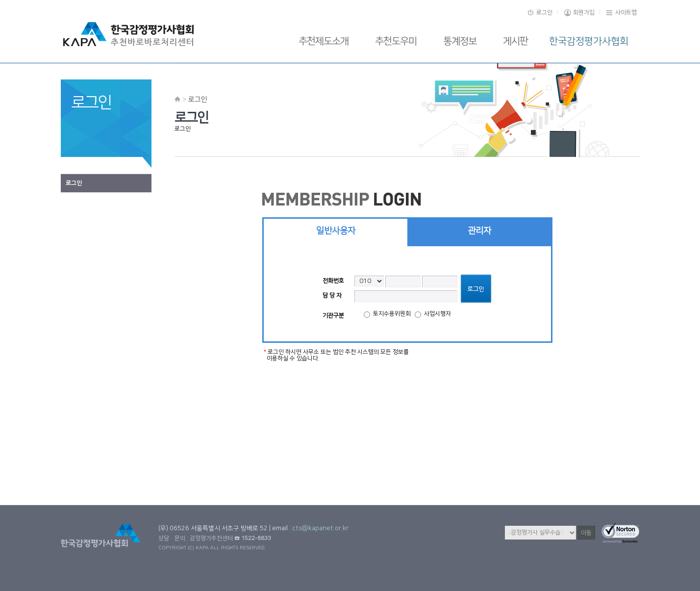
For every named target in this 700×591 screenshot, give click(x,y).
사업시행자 (433, 314)
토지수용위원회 (387, 314)
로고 (133, 34)
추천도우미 (396, 41)
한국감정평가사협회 (589, 41)
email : (310, 528)
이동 (586, 533)
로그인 (544, 13)
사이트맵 (626, 13)
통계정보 (460, 41)
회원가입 (584, 13)
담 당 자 (332, 295)
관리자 (479, 231)
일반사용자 (336, 231)
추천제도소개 (324, 41)
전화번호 (333, 281)
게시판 (515, 41)
